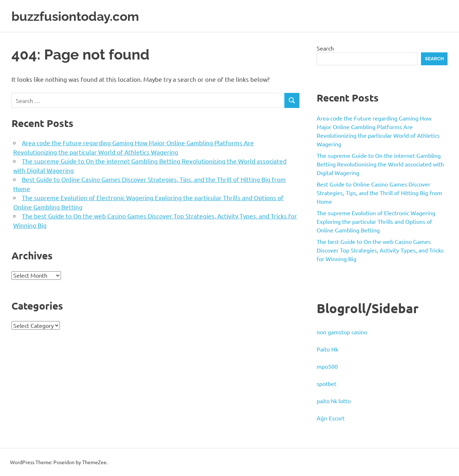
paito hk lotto (334, 401)
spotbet (326, 383)
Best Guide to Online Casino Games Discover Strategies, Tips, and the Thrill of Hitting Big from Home (379, 193)
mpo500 (327, 366)
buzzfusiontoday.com (81, 16)
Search (325, 48)
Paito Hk (327, 349)
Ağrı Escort (331, 418)
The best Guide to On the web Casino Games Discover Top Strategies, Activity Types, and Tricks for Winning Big (380, 250)
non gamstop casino (342, 332)
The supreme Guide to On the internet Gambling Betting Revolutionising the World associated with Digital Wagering (380, 164)
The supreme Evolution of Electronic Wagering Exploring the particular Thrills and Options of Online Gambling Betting (376, 221)
